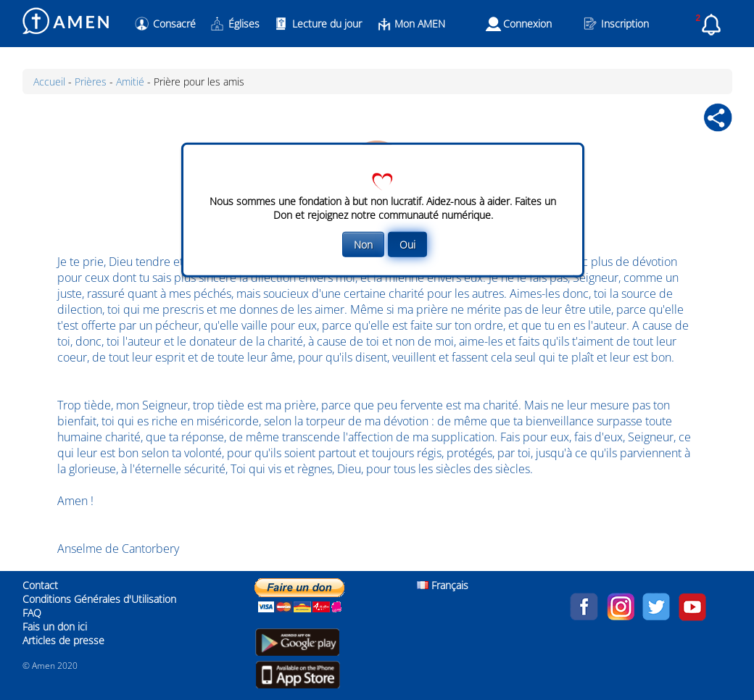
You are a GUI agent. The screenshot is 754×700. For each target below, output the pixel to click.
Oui (407, 245)
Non (363, 245)
